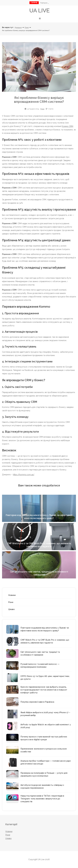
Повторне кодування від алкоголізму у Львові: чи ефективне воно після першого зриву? (45, 629)
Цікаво (11, 609)
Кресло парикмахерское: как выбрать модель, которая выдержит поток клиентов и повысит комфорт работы (44, 690)
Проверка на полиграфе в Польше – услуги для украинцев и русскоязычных (44, 774)
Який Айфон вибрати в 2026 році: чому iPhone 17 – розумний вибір (45, 714)
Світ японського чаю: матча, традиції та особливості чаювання (40, 653)
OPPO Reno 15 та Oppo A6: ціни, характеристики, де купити (45, 678)
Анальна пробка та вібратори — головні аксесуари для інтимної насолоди (46, 762)
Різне (27, 27)
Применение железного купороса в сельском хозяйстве (44, 750)
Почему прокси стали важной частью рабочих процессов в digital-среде (44, 738)
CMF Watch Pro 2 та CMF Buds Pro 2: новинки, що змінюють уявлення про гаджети (45, 641)
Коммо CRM (67, 126)
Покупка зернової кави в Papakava (37, 702)
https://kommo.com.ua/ (24, 475)
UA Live (39, 10)
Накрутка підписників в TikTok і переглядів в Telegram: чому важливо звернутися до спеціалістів (42, 799)
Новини (12, 595)
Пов (44, 3)
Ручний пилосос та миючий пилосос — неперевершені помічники (40, 666)
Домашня (18, 27)
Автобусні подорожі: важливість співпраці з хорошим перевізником (42, 787)
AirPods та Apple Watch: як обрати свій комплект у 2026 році (46, 726)
